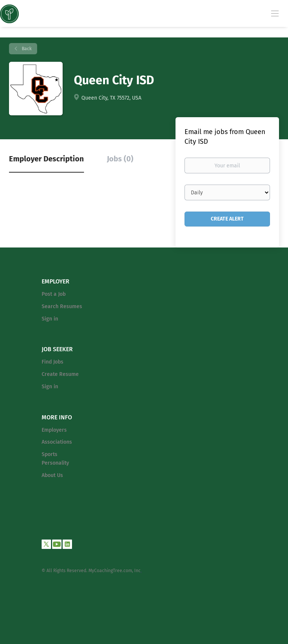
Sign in (50, 319)
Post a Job (54, 294)
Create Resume (60, 374)
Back (26, 49)
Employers (54, 430)
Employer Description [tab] (46, 159)
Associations (57, 442)
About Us (52, 475)
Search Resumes (62, 306)
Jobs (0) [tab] (120, 159)
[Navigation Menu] (275, 13)
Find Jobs (52, 362)
